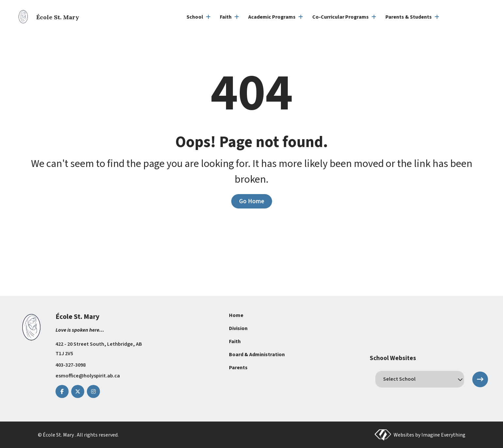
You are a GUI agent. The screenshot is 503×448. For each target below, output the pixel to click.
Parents (238, 368)
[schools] (420, 379)
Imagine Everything (443, 435)
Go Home (252, 201)
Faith (235, 341)
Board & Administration (257, 355)
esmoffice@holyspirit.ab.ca (88, 375)
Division (238, 328)
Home (236, 315)
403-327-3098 (71, 365)
